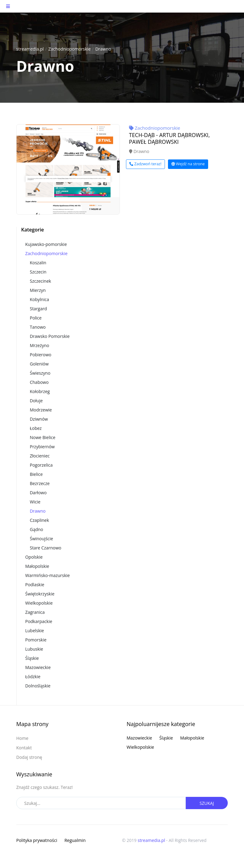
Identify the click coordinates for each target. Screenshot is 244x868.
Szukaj (207, 803)
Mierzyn (38, 290)
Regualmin (75, 840)
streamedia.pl (30, 49)
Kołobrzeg (40, 391)
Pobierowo (40, 355)
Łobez (36, 428)
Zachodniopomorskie (70, 49)
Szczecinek (40, 281)
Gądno (36, 529)
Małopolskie (37, 566)
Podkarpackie (39, 621)
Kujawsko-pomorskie (46, 244)
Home (22, 738)
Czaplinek (39, 520)
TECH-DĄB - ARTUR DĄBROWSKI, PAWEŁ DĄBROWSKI (170, 138)
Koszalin (38, 263)
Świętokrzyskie (40, 594)
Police (36, 318)
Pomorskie (36, 640)
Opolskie (34, 557)
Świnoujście (41, 539)
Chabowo (39, 382)
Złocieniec (40, 456)
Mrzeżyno (39, 345)
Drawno (103, 49)
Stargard (38, 309)
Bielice (36, 474)
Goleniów (39, 364)
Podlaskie (35, 585)
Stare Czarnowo (46, 548)
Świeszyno (40, 373)
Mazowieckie (38, 667)
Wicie (35, 502)
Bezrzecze (40, 483)
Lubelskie (34, 631)
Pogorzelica (41, 465)
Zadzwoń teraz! (145, 164)
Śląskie (32, 658)
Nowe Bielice (42, 437)
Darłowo (38, 493)
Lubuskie (34, 649)
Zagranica (35, 612)
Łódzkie (33, 677)
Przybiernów (42, 447)
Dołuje (36, 401)
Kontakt (24, 748)
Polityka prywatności (37, 840)
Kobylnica (39, 299)
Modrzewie (41, 410)
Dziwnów (39, 419)
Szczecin (38, 272)
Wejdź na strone (188, 164)
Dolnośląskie (38, 686)
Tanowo (38, 327)
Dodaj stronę (29, 757)
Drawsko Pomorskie (50, 336)
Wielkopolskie (39, 603)
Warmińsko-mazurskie (48, 575)
